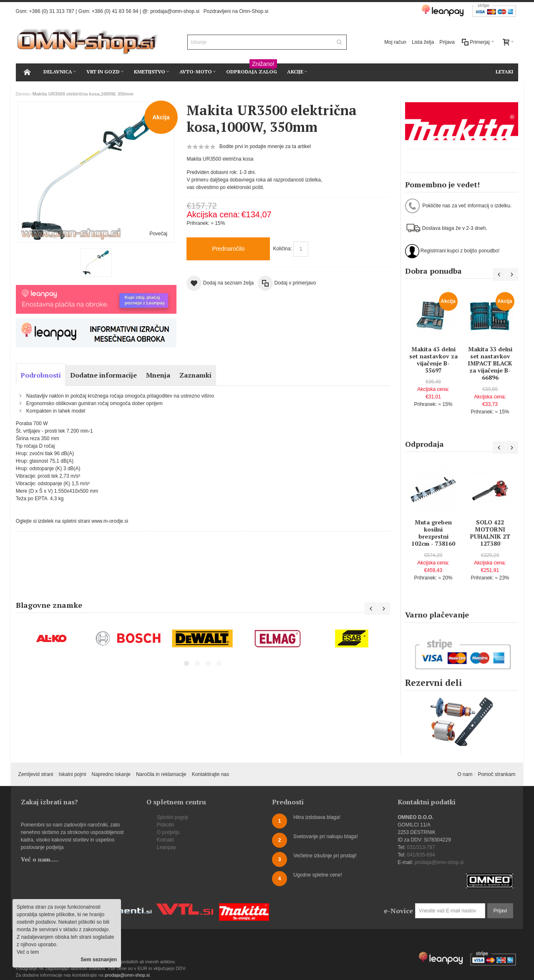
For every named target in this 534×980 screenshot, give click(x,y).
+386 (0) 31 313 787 (52, 11)
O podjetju (168, 832)
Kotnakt (165, 840)
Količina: (282, 249)
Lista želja (423, 42)
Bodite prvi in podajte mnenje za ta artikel (265, 146)
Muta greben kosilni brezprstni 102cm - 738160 (433, 533)
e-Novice (398, 911)
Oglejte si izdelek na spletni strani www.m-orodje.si (72, 521)
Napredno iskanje (111, 774)
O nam (465, 774)
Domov (23, 94)
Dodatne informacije (103, 375)
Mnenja (158, 375)
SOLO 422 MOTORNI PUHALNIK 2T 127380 (490, 533)
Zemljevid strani (36, 774)
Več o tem (28, 952)
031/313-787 (421, 847)
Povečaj (158, 234)
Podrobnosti (41, 375)
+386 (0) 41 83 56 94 (115, 11)
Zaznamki (195, 375)
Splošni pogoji (173, 817)
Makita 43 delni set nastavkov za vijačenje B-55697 (433, 360)
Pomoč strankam (496, 774)
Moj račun (395, 42)
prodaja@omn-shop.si (175, 11)
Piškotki (165, 825)
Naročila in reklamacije (161, 774)
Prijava (447, 42)
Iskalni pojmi (73, 774)
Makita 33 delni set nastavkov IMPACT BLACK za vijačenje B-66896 (490, 363)
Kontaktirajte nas (210, 774)
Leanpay (166, 847)
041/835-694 (421, 855)
